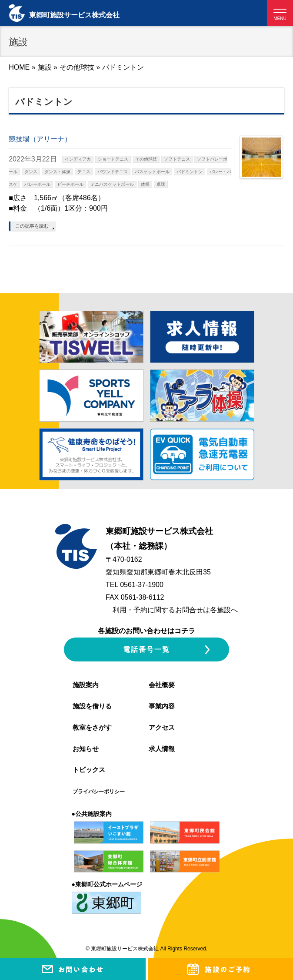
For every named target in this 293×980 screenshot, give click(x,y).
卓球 (161, 184)
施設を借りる (92, 706)
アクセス (162, 727)
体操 (145, 184)
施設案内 (86, 685)
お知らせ (86, 749)
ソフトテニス (177, 159)
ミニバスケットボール (112, 184)
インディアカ (78, 159)
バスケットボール (152, 172)
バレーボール (37, 184)
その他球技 (77, 67)
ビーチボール (70, 184)
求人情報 (162, 749)
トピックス (89, 770)
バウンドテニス (113, 172)
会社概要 (162, 685)
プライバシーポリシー (99, 792)
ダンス (31, 172)
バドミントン (190, 172)
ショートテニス (113, 159)
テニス (84, 172)
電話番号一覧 (146, 649)
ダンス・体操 (57, 172)
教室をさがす (92, 727)
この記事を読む (32, 226)
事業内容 (162, 706)
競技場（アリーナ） (40, 139)
